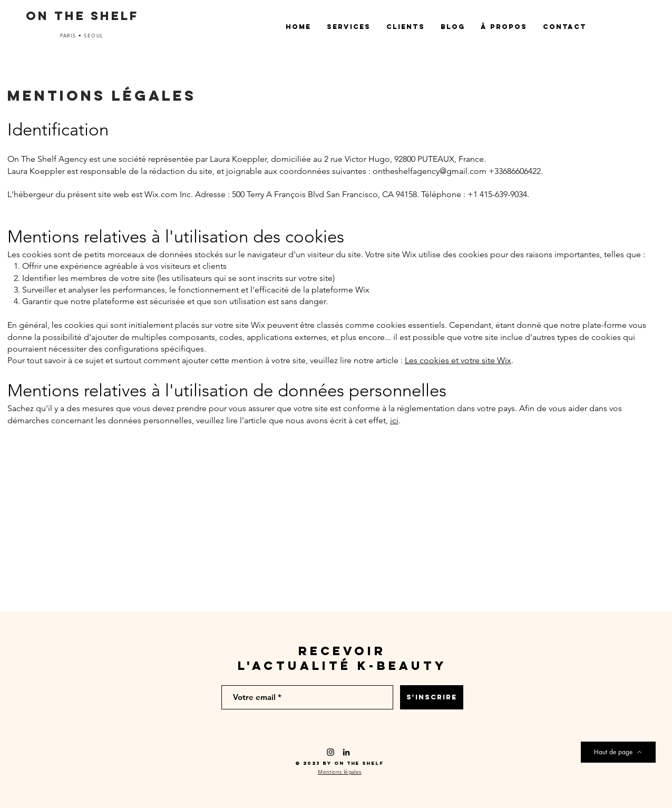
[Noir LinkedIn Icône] (346, 752)
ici (394, 420)
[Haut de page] (618, 752)
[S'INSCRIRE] (432, 697)
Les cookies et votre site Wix (458, 360)
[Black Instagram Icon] (330, 752)
